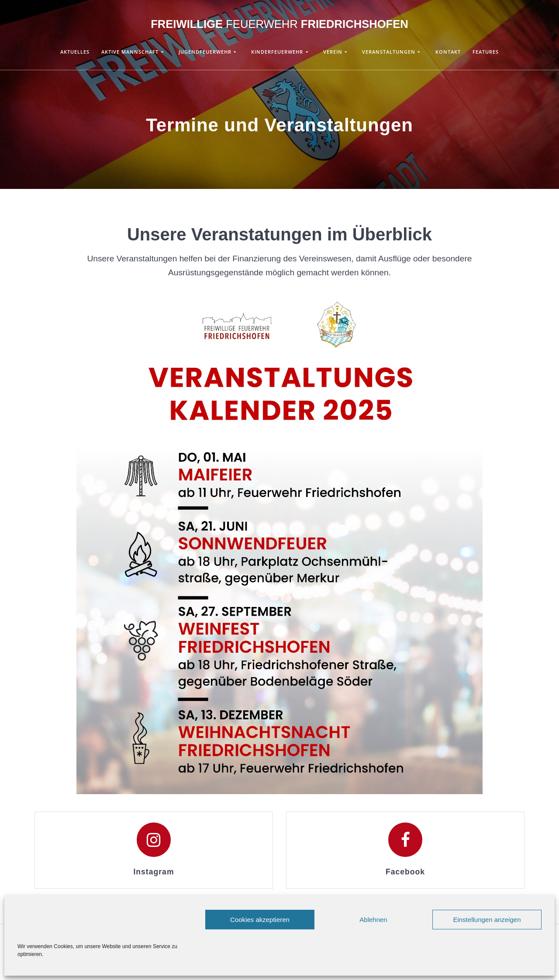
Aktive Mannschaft (130, 52)
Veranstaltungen (389, 52)
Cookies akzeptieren (260, 920)
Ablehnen (373, 920)
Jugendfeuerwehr (205, 52)
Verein (333, 52)
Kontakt (448, 52)
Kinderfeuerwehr (277, 52)
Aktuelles (75, 52)
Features (486, 52)
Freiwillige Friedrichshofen (279, 24)
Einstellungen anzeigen (487, 920)
